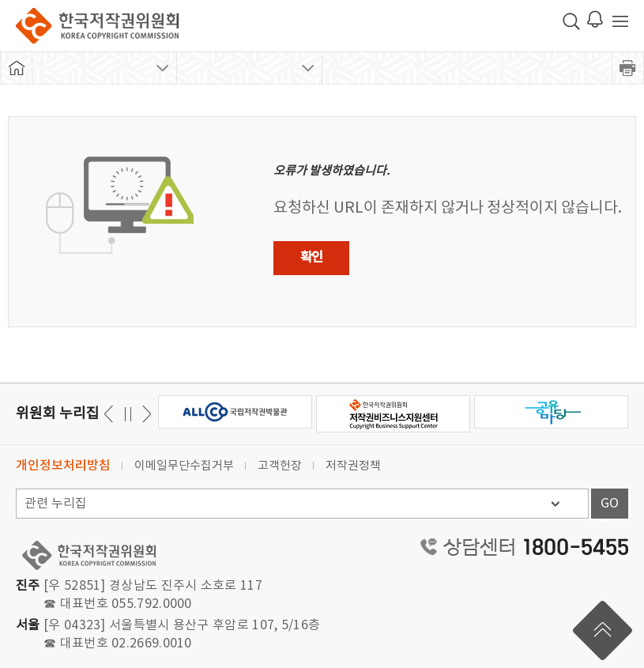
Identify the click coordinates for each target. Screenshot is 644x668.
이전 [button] (144, 414)
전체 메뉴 (620, 21)
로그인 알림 (595, 19)
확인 (311, 258)
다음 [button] (111, 414)
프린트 (628, 68)
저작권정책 (353, 466)
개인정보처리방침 (63, 466)
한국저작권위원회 (97, 26)
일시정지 (128, 414)
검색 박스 (571, 21)
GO (610, 504)
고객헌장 (280, 466)
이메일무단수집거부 (184, 466)
